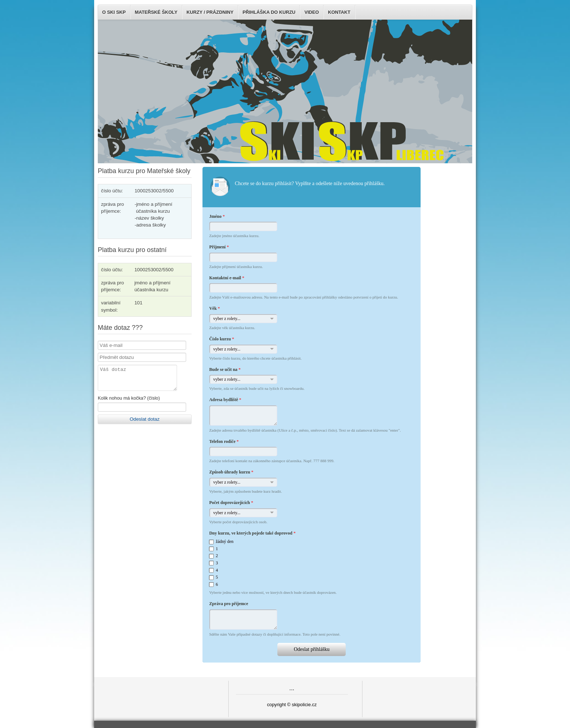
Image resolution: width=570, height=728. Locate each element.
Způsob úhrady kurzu (231, 472)
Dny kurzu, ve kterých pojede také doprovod (252, 533)
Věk (214, 308)
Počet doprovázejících (231, 503)
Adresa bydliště (225, 400)
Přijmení (219, 247)
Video (312, 12)
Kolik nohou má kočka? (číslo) (129, 402)
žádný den (224, 541)
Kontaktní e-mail (227, 278)
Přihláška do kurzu (269, 12)
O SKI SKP (114, 12)
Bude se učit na (225, 369)
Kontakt (339, 12)
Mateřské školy (156, 12)
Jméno (217, 216)
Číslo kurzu (222, 339)
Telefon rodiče (224, 441)
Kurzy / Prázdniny (210, 12)
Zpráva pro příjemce (228, 604)
